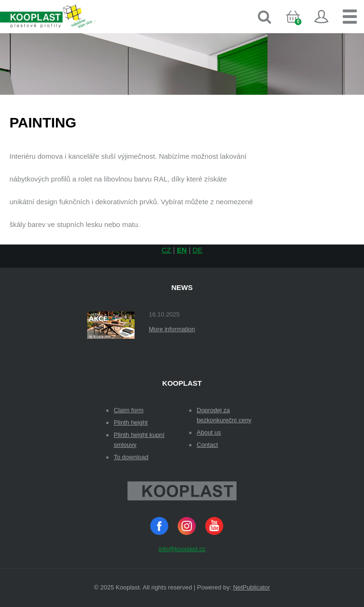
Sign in (321, 17)
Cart (301, 26)
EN (182, 250)
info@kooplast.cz (182, 549)
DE (197, 250)
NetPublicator (252, 587)
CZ (166, 250)
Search (264, 17)
